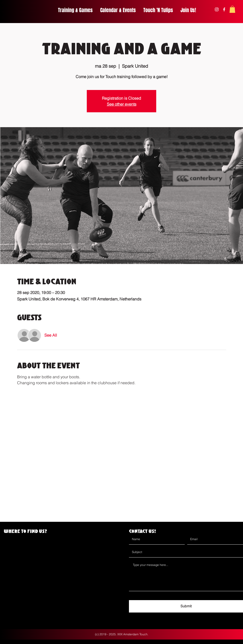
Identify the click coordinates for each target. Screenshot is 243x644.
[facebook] (224, 9)
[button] (232, 9)
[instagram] (217, 9)
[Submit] (186, 606)
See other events (122, 104)
